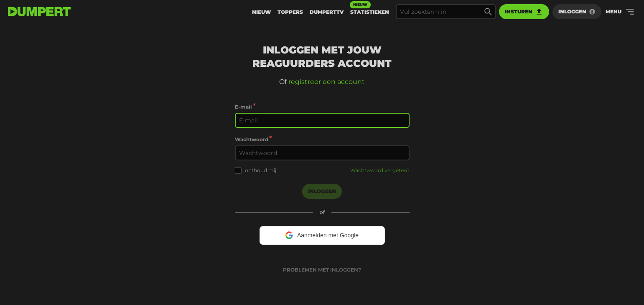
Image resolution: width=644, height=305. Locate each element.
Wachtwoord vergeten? (380, 170)
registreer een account (327, 82)
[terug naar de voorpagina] (39, 12)
